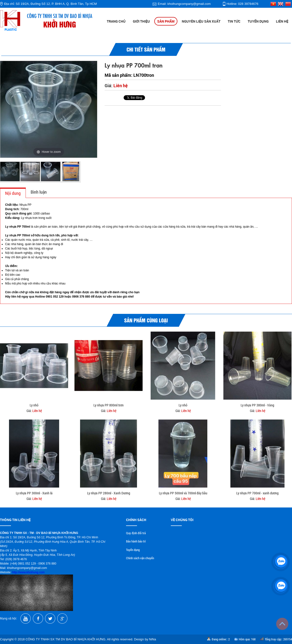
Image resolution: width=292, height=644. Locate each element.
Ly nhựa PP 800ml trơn (109, 405)
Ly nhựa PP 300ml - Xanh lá (34, 493)
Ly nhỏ (34, 405)
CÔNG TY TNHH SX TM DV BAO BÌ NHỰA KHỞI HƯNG (65, 639)
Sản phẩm (166, 21)
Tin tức (234, 21)
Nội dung (13, 193)
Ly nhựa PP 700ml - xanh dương (257, 493)
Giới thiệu (141, 21)
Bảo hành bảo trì (136, 541)
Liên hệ (282, 21)
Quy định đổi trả (136, 533)
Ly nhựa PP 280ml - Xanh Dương (109, 493)
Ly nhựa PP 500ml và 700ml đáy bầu (183, 493)
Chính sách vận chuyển (140, 558)
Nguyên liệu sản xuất (201, 21)
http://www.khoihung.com (28, 572)
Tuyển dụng (258, 21)
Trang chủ (116, 21)
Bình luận (39, 192)
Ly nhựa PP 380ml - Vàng (257, 405)
